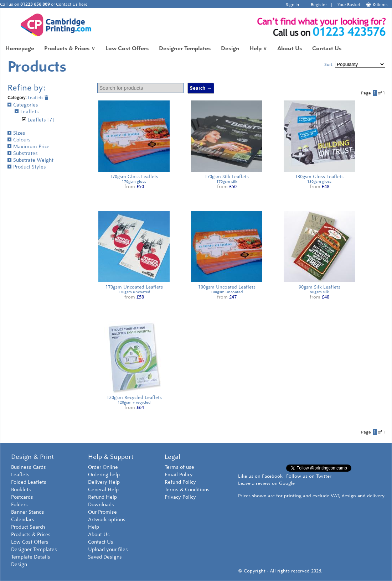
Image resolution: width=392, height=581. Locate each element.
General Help (103, 490)
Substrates (23, 153)
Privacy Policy (180, 497)
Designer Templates (185, 48)
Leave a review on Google (266, 483)
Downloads (101, 505)
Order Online (103, 467)
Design (230, 48)
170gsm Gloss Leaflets (134, 177)
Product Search (28, 527)
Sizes (16, 133)
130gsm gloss (319, 181)
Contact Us (327, 48)
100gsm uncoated (227, 292)
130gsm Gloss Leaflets (319, 177)
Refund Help (102, 497)
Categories (23, 105)
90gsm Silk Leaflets (319, 287)
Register (319, 5)
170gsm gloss (134, 181)
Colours (19, 140)
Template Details (31, 557)
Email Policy (179, 475)
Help (258, 48)
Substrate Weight (30, 160)
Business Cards (29, 467)
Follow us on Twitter (309, 476)
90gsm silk (319, 292)
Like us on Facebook (260, 476)
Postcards (22, 497)
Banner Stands (28, 512)
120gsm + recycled (134, 402)
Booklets (21, 490)
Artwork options (107, 520)
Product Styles (27, 167)
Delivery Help (104, 482)
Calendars (23, 520)
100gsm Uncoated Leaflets (227, 287)
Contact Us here (72, 4)
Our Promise (102, 512)
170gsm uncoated (134, 292)
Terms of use (179, 467)
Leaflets (38, 98)
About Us (290, 48)
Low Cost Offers (127, 48)
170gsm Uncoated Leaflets (134, 287)
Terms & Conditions (187, 490)
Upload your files (108, 549)
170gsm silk (227, 181)
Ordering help (104, 475)
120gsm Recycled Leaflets (134, 397)
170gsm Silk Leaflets (227, 177)
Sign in (292, 5)
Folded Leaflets (29, 482)
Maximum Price (29, 147)
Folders (19, 505)
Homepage (20, 48)
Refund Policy (180, 482)
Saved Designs (105, 557)
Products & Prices (70, 48)
